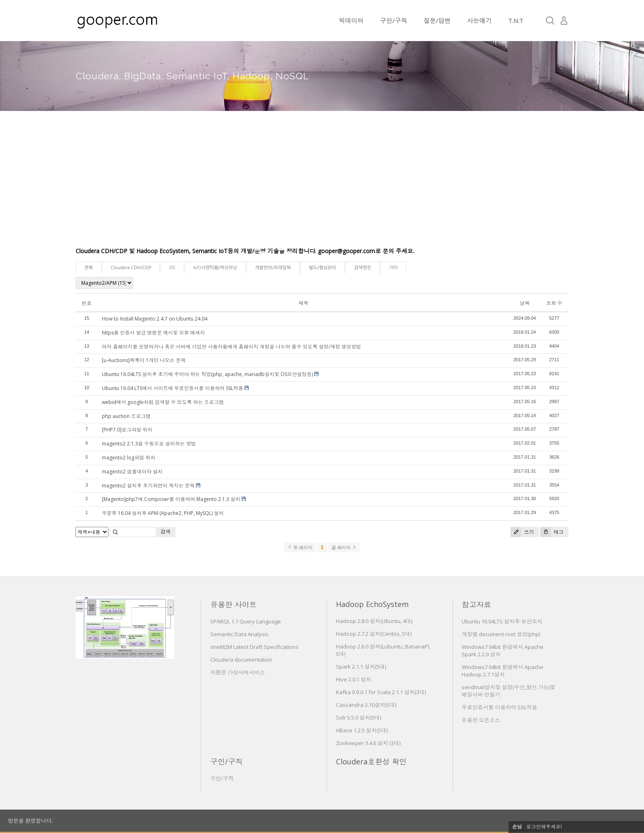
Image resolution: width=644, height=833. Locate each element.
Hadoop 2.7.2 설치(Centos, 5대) (374, 634)
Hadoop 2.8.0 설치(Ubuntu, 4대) (374, 621)
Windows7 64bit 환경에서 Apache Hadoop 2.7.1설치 (503, 671)
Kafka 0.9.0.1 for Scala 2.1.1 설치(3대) (381, 692)
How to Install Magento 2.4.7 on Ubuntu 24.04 (155, 319)
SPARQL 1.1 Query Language (246, 621)
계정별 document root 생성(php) (501, 634)
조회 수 (554, 303)
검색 (166, 532)
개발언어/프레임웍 (273, 268)
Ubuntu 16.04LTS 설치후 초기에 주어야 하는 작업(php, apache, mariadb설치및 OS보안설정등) (207, 374)
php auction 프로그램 (126, 416)
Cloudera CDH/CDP (131, 268)
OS (172, 268)
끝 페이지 (344, 547)
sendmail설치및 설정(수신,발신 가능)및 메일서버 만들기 (508, 691)
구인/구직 (393, 21)
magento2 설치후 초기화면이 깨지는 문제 (148, 486)
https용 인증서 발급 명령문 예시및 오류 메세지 (153, 333)
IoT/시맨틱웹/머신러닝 (215, 268)
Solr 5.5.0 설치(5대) (359, 718)
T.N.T (516, 21)
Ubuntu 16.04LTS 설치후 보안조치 (502, 621)
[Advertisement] (322, 185)
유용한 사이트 (233, 605)
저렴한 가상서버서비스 (238, 672)
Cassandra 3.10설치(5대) (366, 705)
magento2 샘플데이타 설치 (132, 472)
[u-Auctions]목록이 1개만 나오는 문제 (144, 360)
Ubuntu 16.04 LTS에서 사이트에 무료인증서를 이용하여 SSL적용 (172, 388)
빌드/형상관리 (322, 268)
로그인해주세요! (544, 827)
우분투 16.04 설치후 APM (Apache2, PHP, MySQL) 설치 (163, 513)
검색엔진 (362, 268)
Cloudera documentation (241, 660)
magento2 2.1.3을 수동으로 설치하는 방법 (149, 444)
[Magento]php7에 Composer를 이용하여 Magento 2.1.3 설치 (171, 499)
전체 (89, 268)
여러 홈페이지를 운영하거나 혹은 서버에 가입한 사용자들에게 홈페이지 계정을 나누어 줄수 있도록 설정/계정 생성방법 (231, 347)
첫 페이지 (300, 547)
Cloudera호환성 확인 (371, 761)
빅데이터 (351, 21)
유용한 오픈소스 (481, 720)
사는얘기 (479, 21)
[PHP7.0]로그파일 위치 (127, 430)
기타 (393, 268)
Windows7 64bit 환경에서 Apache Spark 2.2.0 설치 (503, 651)
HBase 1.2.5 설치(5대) (362, 730)
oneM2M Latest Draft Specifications (254, 647)
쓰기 (522, 532)
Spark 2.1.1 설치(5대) (361, 667)
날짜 (524, 303)
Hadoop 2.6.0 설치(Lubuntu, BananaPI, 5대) (383, 650)
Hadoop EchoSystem (372, 604)
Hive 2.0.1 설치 (354, 679)
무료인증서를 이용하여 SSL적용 (499, 707)
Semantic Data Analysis (239, 634)
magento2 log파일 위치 (129, 458)
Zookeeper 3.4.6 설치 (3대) (368, 743)
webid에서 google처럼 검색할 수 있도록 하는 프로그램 (163, 402)
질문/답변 (437, 21)
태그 (552, 532)
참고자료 (476, 605)
